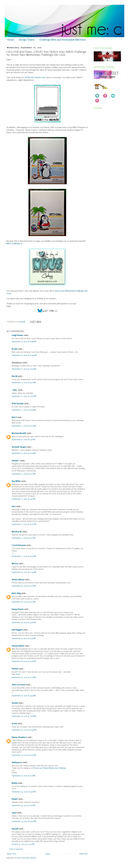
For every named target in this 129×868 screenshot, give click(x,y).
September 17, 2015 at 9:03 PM (24, 556)
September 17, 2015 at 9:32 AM (24, 426)
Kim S (14, 417)
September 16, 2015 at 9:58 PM (24, 342)
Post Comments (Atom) (27, 858)
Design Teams (27, 40)
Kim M (14, 376)
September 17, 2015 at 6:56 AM (24, 396)
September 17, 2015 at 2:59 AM (24, 369)
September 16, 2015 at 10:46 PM (24, 355)
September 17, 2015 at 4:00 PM (24, 524)
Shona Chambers (19, 737)
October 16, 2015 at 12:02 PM (23, 844)
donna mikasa (18, 580)
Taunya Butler (18, 646)
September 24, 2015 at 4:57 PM (24, 821)
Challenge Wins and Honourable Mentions (63, 40)
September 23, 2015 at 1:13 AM (23, 776)
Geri (14, 507)
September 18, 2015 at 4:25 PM (24, 623)
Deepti (15, 799)
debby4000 (17, 763)
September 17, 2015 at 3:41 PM (23, 499)
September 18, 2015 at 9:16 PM (24, 661)
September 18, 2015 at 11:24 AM (24, 572)
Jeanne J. (16, 461)
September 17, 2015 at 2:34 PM (24, 453)
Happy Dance (18, 609)
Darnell (15, 829)
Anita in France (19, 685)
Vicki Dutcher (18, 404)
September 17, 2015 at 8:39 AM (24, 410)
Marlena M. (17, 532)
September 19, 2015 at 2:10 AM (24, 677)
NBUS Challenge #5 (14, 244)
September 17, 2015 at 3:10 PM (24, 474)
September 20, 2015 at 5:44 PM (24, 730)
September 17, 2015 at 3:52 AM (24, 383)
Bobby (15, 783)
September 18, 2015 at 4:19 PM (24, 602)
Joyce (14, 813)
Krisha (15, 349)
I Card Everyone (19, 545)
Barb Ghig (16, 593)
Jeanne (15, 703)
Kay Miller (16, 481)
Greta (14, 724)
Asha (18, 674)
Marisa (15, 564)
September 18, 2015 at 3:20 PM (24, 586)
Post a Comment (16, 849)
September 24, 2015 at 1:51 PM (24, 806)
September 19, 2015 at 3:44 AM (24, 696)
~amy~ (15, 390)
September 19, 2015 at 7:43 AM (24, 716)
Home (11, 40)
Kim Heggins (17, 630)
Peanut (15, 669)
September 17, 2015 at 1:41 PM (23, 440)
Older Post (83, 854)
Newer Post (12, 854)
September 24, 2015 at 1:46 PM (24, 792)
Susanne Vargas (19, 447)
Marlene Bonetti (19, 433)
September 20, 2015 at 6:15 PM (24, 755)
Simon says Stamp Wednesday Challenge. (50, 768)
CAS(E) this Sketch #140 (35, 78)
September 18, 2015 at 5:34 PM (24, 639)
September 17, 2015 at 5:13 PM (23, 538)
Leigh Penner (18, 335)
